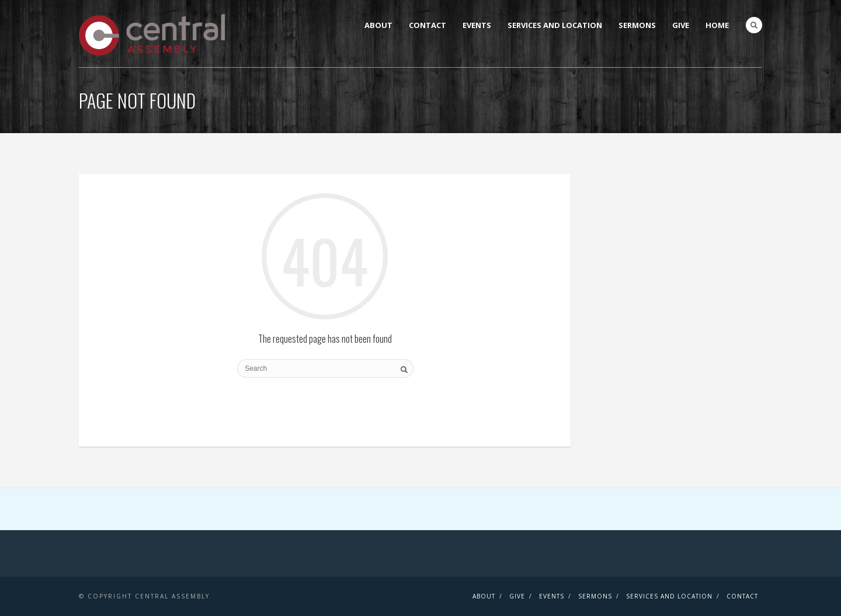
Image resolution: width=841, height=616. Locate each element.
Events (477, 25)
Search (754, 25)
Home (717, 25)
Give (681, 25)
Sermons (637, 25)
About (378, 25)
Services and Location (555, 25)
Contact (428, 25)
